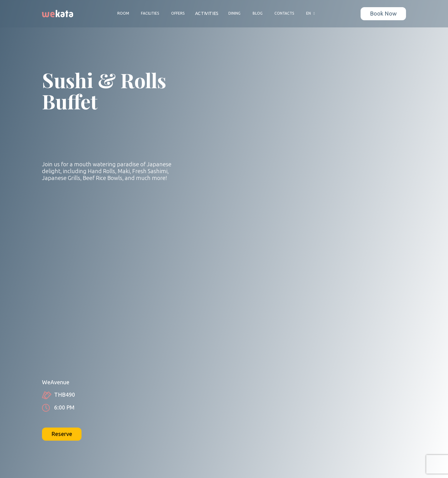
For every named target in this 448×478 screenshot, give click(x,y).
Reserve (62, 434)
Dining (234, 13)
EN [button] (311, 13)
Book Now (383, 14)
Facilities (150, 13)
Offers (178, 13)
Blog (258, 13)
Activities (207, 14)
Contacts (284, 13)
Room (123, 13)
